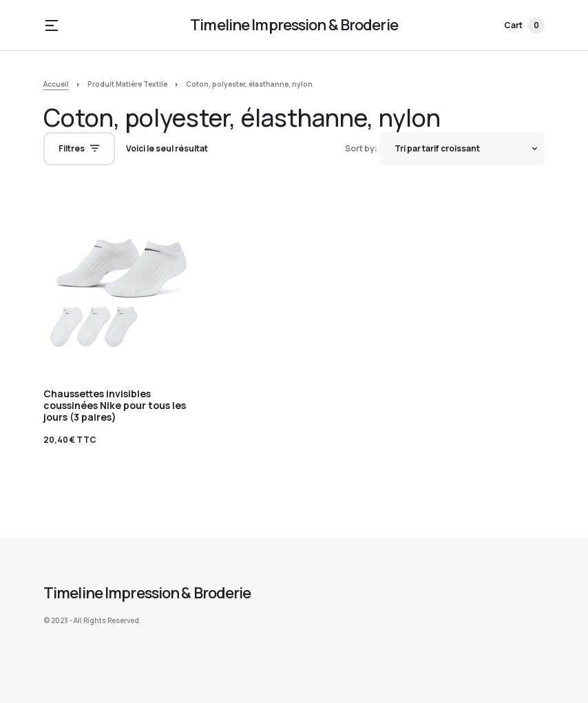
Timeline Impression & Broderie (294, 25)
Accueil (56, 84)
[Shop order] (462, 149)
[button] (52, 25)
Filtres (72, 148)
